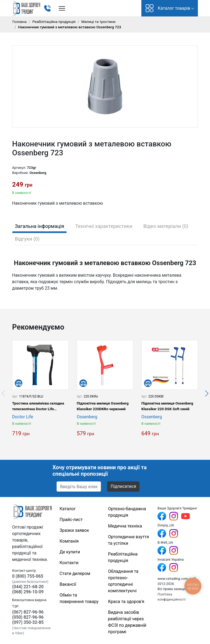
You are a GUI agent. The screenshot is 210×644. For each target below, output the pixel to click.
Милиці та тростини (98, 22)
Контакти (69, 563)
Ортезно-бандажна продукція (127, 512)
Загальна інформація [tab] (39, 226)
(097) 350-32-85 (28, 622)
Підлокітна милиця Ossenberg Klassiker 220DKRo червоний (103, 406)
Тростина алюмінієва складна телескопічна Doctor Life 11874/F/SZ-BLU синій (38, 406)
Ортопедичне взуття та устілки (128, 540)
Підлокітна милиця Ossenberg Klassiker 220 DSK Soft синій (167, 406)
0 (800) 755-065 (28, 576)
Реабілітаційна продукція (54, 22)
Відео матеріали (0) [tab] (166, 226)
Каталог (68, 509)
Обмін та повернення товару (79, 598)
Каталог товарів (168, 8)
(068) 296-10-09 (28, 592)
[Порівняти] (19, 383)
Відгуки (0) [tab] (27, 239)
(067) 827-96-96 (28, 612)
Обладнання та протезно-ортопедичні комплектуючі (123, 581)
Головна (20, 22)
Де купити (70, 552)
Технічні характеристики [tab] (104, 226)
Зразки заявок (74, 530)
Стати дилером (75, 573)
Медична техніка (125, 526)
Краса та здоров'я (126, 602)
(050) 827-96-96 (28, 617)
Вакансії (68, 584)
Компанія (69, 541)
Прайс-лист (71, 520)
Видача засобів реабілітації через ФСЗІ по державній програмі (127, 622)
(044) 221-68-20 (28, 587)
